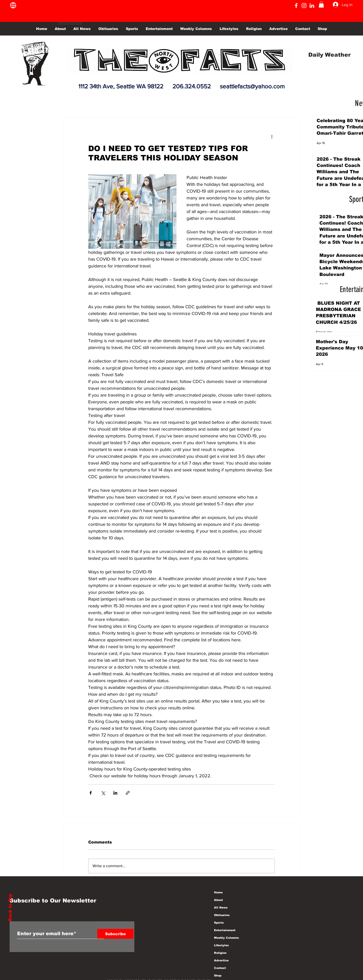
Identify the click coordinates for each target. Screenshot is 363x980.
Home (218, 892)
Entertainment (225, 930)
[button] (321, 4)
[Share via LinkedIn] (115, 793)
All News (221, 907)
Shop (218, 975)
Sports (219, 923)
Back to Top (10, 908)
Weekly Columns (226, 938)
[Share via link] (128, 793)
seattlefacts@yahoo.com (252, 86)
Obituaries (222, 915)
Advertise (221, 960)
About (218, 900)
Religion (220, 953)
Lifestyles (221, 945)
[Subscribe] (115, 934)
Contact (220, 968)
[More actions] (272, 136)
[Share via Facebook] (91, 793)
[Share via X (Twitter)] (103, 793)
